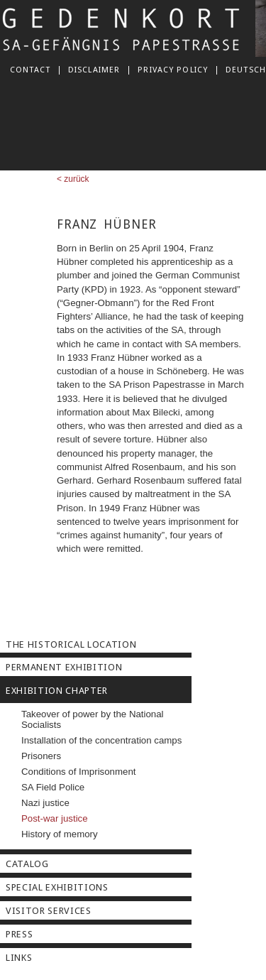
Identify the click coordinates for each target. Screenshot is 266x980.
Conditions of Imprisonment (78, 772)
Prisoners (41, 756)
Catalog (27, 864)
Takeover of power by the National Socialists (93, 719)
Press (19, 934)
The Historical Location (71, 644)
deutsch (246, 70)
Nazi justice (45, 803)
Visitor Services (49, 911)
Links (19, 958)
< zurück (73, 179)
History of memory (60, 834)
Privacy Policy (173, 70)
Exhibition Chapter (57, 691)
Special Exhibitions (57, 887)
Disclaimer (94, 70)
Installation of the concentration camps (101, 740)
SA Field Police (53, 787)
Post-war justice (55, 818)
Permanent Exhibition (64, 667)
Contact (30, 70)
